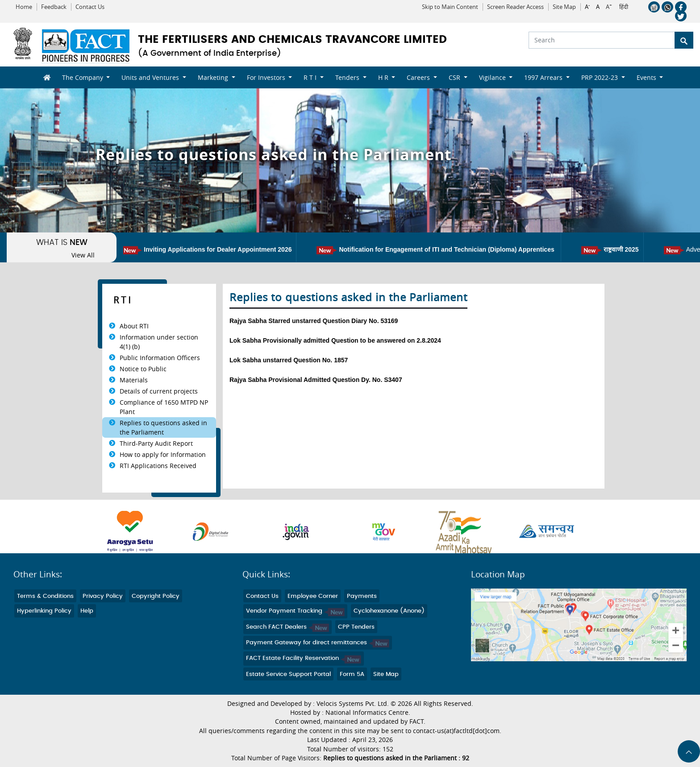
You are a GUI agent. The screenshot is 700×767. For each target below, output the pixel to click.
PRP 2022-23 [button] (600, 77)
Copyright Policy (156, 596)
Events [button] (647, 77)
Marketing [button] (214, 77)
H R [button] (384, 77)
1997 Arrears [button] (544, 77)
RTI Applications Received (158, 466)
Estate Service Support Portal (288, 674)
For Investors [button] (267, 77)
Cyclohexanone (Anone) (389, 611)
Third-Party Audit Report (156, 443)
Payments (362, 596)
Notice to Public (143, 369)
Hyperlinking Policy (44, 611)
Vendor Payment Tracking (295, 611)
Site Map (564, 7)
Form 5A (352, 674)
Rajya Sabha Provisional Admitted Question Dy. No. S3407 (316, 380)
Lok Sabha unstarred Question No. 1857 (289, 360)
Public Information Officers (160, 358)
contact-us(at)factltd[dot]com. (457, 731)
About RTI (134, 326)
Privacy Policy (103, 596)
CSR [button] (455, 77)
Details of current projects (159, 391)
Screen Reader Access (515, 7)
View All (83, 255)
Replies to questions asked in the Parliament (163, 427)
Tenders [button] (348, 77)
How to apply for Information (163, 454)
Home (24, 7)
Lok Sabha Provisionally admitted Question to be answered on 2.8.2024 (335, 340)
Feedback (54, 7)
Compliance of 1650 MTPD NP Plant (164, 407)
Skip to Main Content (450, 7)
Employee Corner (313, 596)
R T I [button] (311, 77)
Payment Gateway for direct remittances (318, 643)
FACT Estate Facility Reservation (304, 658)
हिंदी (624, 7)
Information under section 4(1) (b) (159, 342)
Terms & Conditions (45, 596)
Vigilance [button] (493, 77)
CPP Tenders (356, 627)
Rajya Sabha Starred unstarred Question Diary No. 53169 (314, 321)
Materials (134, 380)
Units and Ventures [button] (151, 77)
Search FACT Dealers (287, 627)
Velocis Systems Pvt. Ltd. (353, 704)
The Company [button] (83, 77)
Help (87, 611)
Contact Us (90, 7)
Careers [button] (419, 77)
